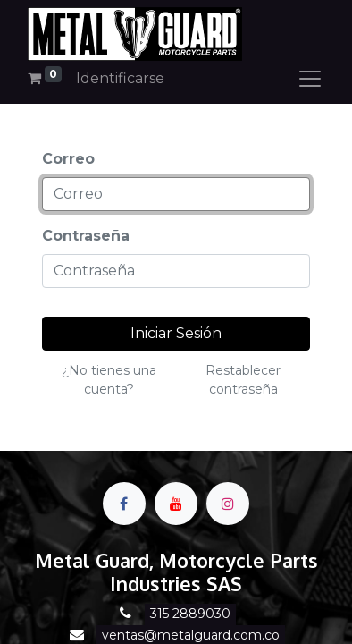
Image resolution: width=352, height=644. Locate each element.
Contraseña (86, 236)
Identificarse (120, 78)
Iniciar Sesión (176, 333)
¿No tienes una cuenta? (109, 380)
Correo (68, 159)
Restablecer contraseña (243, 380)
